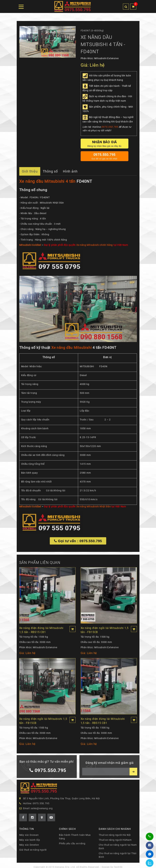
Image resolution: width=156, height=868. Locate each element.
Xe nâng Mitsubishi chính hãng (95, 247)
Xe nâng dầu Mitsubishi (72, 350)
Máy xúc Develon (29, 845)
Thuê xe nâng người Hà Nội (115, 835)
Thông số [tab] (50, 174)
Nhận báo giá (105, 144)
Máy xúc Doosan (29, 835)
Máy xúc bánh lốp (30, 840)
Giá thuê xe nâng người (33, 850)
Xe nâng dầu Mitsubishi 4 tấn (47, 184)
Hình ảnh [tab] (70, 174)
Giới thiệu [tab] (30, 174)
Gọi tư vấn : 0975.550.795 (78, 543)
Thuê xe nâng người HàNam (115, 840)
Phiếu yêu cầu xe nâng (72, 843)
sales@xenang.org (42, 808)
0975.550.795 (110, 127)
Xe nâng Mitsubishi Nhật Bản (94, 509)
